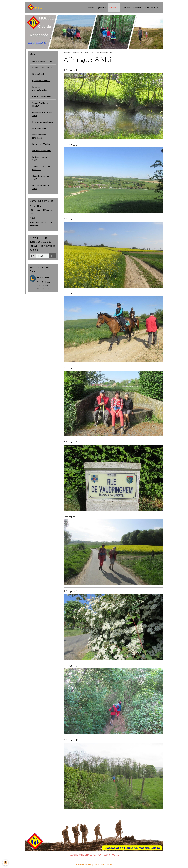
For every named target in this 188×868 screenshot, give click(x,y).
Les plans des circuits (42, 151)
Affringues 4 (70, 293)
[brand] (35, 7)
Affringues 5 (70, 368)
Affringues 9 (70, 666)
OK (52, 257)
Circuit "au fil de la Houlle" (40, 104)
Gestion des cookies (103, 864)
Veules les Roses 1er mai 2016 (41, 168)
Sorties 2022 (89, 52)
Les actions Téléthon (41, 144)
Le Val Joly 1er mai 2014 (40, 187)
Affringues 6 (70, 442)
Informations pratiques (42, 122)
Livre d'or (126, 7)
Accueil (90, 7)
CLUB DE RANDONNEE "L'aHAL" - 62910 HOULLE (94, 855)
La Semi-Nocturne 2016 (40, 159)
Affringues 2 (70, 145)
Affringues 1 (70, 70)
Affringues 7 (70, 517)
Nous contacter (151, 7)
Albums (113, 7)
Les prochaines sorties (42, 61)
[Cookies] (6, 863)
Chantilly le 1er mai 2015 (41, 178)
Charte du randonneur (42, 96)
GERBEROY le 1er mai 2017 (42, 114)
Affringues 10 (71, 740)
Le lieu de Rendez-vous (42, 68)
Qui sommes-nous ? (41, 80)
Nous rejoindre (39, 74)
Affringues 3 (70, 219)
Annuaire (137, 7)
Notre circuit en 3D (41, 128)
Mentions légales (84, 864)
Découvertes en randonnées (39, 136)
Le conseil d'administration (40, 88)
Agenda (100, 7)
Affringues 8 (70, 591)
